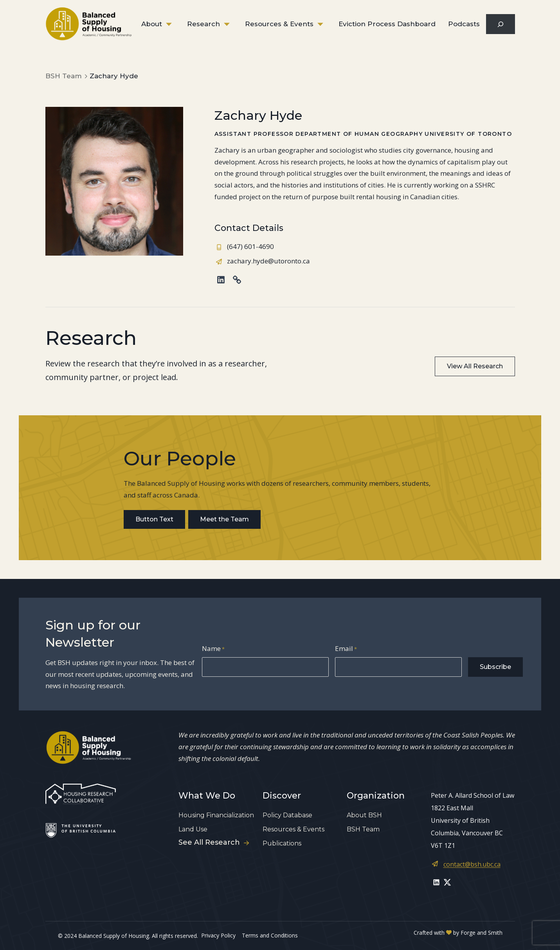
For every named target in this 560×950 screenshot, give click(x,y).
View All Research (475, 366)
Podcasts (464, 24)
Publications (282, 843)
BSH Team (363, 829)
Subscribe (495, 667)
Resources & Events (279, 24)
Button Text (154, 519)
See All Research (214, 842)
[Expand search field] (500, 24)
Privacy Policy (218, 935)
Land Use (193, 829)
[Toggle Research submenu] (232, 24)
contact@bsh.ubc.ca (472, 864)
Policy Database (287, 815)
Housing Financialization (216, 815)
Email (346, 649)
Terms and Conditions (270, 935)
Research (203, 24)
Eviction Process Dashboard (387, 24)
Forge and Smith (482, 933)
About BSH (364, 815)
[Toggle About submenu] (175, 24)
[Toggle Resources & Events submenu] (326, 24)
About (152, 24)
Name (213, 649)
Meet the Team (224, 519)
